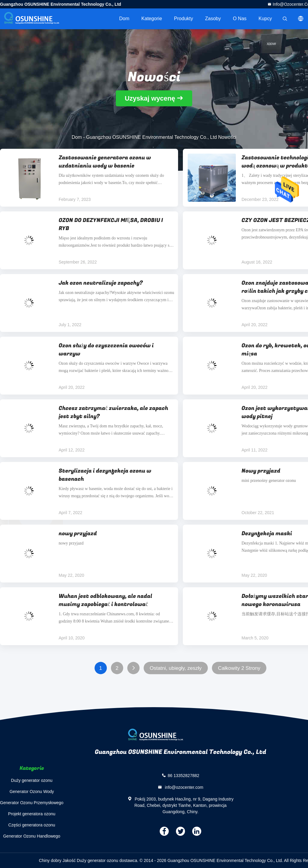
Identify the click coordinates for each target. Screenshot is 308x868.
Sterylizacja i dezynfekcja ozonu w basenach (105, 475)
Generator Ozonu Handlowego (32, 836)
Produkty (184, 19)
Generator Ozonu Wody (32, 792)
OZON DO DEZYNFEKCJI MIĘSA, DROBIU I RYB (111, 224)
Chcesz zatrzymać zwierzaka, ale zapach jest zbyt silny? (113, 412)
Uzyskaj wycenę (150, 98)
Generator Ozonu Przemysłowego (32, 803)
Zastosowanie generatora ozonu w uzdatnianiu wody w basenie (105, 162)
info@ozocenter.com (183, 787)
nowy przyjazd (78, 534)
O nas (240, 19)
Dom (124, 19)
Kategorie (152, 19)
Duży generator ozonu (32, 780)
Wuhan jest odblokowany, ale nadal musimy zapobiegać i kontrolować (105, 600)
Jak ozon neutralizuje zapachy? (101, 283)
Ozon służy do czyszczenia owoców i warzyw (106, 350)
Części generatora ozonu (32, 825)
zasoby (213, 19)
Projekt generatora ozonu (32, 814)
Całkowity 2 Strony (239, 668)
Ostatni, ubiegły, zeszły (176, 668)
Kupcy (265, 19)
